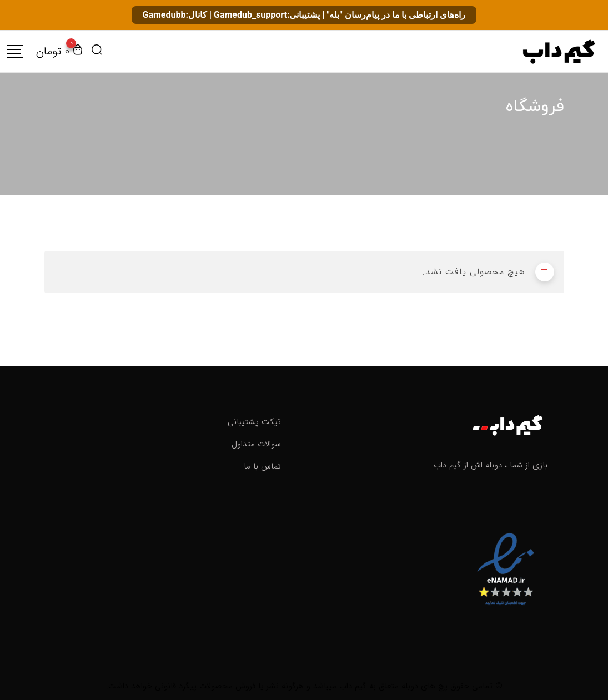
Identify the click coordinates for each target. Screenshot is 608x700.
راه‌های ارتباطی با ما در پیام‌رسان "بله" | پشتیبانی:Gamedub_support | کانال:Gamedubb (304, 15)
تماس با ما (262, 466)
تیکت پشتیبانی (254, 422)
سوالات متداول (256, 444)
